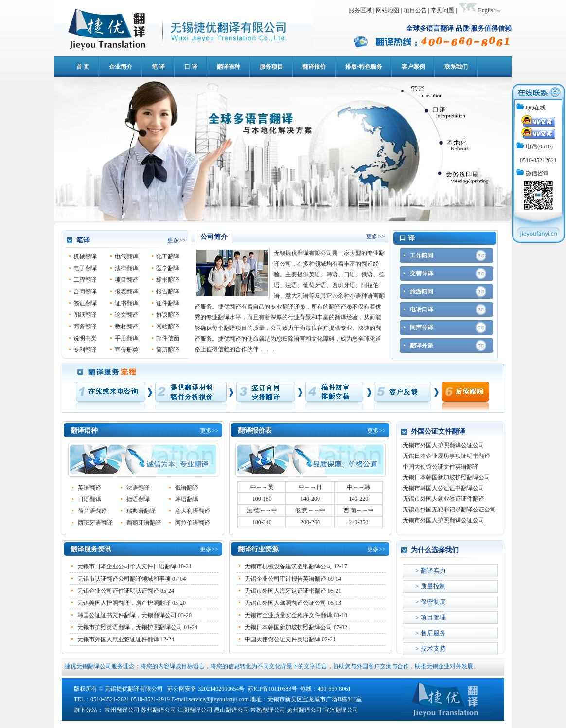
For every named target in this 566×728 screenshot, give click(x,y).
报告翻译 (168, 291)
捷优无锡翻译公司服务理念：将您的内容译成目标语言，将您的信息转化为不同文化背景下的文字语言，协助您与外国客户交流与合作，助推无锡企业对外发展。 (272, 666)
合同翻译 (85, 291)
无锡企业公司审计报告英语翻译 (285, 579)
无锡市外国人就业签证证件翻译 (118, 639)
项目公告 (415, 10)
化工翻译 (168, 256)
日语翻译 (89, 499)
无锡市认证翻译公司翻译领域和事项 (124, 579)
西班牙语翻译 (95, 523)
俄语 (367, 274)
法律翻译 (126, 268)
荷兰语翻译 (92, 511)
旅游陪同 (422, 291)
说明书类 (85, 338)
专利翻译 (85, 350)
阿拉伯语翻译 (193, 523)
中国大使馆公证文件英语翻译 (283, 639)
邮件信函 (168, 338)
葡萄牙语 (315, 285)
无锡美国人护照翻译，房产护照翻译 (124, 603)
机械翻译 (85, 256)
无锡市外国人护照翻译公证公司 (443, 447)
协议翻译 (168, 315)
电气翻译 (126, 256)
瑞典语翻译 (141, 511)
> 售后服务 (431, 633)
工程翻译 (85, 280)
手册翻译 (126, 338)
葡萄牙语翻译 (144, 523)
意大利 (294, 296)
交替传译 (422, 273)
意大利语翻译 (193, 511)
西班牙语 (344, 285)
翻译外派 (422, 346)
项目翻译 (126, 280)
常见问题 (442, 10)
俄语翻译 (187, 488)
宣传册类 (126, 350)
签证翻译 (85, 303)
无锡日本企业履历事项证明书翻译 (446, 457)
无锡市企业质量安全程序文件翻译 (288, 615)
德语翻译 (138, 499)
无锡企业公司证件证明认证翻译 (118, 591)
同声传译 (422, 328)
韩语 (332, 274)
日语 (350, 274)
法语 (291, 285)
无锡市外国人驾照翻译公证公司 (285, 603)
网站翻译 (168, 327)
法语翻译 (138, 488)
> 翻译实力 (431, 571)
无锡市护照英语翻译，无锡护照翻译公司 (130, 627)
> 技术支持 (431, 648)
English (487, 10)
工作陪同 (422, 255)
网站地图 (388, 10)
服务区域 (360, 10)
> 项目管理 (431, 617)
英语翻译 (89, 488)
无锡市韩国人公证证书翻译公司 (443, 490)
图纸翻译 (85, 315)
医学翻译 (168, 268)
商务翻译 (85, 327)
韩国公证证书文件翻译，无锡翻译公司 (127, 615)
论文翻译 (126, 315)
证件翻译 (168, 303)
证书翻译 (126, 303)
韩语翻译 (187, 499)
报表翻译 (126, 291)
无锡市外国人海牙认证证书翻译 (285, 591)
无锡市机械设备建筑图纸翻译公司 (288, 566)
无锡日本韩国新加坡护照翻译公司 (288, 627)
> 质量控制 (431, 586)
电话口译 (422, 309)
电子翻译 (85, 268)
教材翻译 (126, 327)
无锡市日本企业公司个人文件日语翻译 (127, 566)
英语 (315, 274)
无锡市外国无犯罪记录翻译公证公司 (449, 511)
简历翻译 (168, 350)
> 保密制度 (431, 602)
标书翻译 (168, 280)
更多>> (177, 240)
